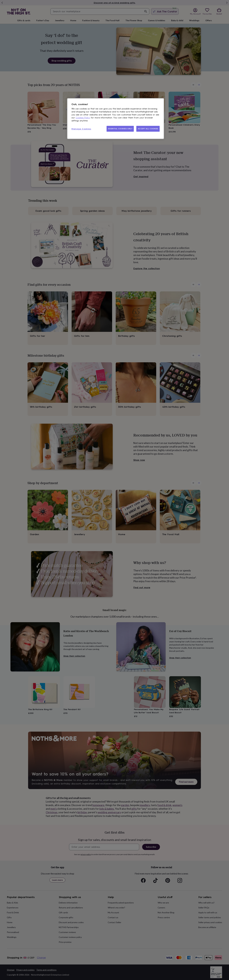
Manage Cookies (81, 129)
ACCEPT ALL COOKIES (148, 129)
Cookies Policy (83, 118)
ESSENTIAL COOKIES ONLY (120, 129)
